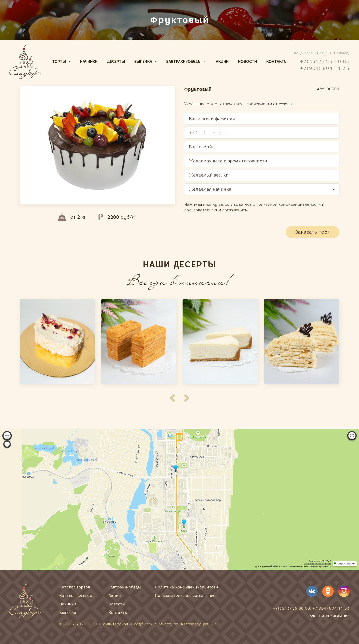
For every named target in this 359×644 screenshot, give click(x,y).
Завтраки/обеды (184, 62)
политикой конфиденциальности (288, 204)
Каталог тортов (75, 587)
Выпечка (143, 62)
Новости (247, 62)
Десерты (116, 62)
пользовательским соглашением (216, 210)
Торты (59, 62)
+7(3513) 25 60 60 (325, 61)
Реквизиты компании (329, 616)
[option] (57, 342)
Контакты (277, 62)
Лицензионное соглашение (318, 564)
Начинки (89, 62)
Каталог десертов (77, 596)
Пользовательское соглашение (185, 596)
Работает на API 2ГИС (320, 561)
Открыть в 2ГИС (346, 564)
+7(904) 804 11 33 (325, 68)
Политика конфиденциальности (186, 587)
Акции (222, 62)
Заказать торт (313, 232)
